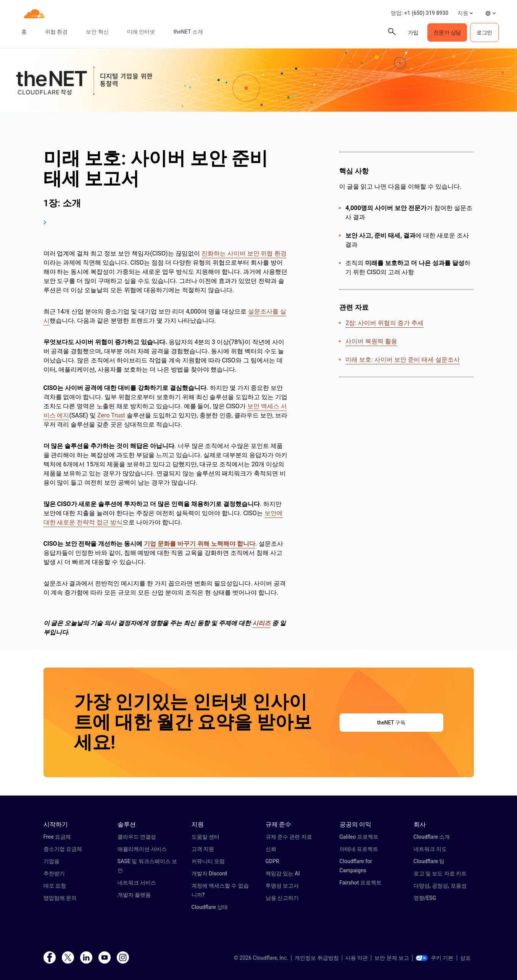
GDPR (272, 861)
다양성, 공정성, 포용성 (440, 886)
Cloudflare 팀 (429, 861)
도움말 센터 (205, 837)
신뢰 (271, 849)
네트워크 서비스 (137, 883)
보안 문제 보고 (392, 958)
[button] (465, 13)
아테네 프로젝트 (359, 849)
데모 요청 (55, 886)
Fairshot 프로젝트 (361, 883)
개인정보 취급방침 (316, 958)
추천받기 (54, 873)
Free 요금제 (57, 837)
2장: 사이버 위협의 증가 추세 (384, 323)
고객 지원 (203, 849)
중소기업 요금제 (63, 849)
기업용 (52, 861)
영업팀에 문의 (60, 898)
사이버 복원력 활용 (371, 341)
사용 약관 (357, 958)
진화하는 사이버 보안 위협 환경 (244, 253)
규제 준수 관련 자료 (289, 837)
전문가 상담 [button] (447, 32)
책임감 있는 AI (283, 873)
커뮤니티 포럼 (208, 861)
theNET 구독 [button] (391, 723)
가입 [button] (413, 32)
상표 (465, 958)
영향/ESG (425, 898)
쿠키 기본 (434, 958)
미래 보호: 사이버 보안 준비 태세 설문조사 (403, 360)
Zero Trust (111, 415)
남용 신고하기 (282, 898)
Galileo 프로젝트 (359, 837)
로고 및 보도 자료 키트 (440, 873)
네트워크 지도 (430, 849)
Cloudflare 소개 (432, 837)
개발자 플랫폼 (134, 895)
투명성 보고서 (282, 886)
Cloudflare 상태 (210, 907)
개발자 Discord (209, 873)
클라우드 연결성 (137, 837)
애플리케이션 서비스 (142, 849)
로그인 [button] (484, 32)
